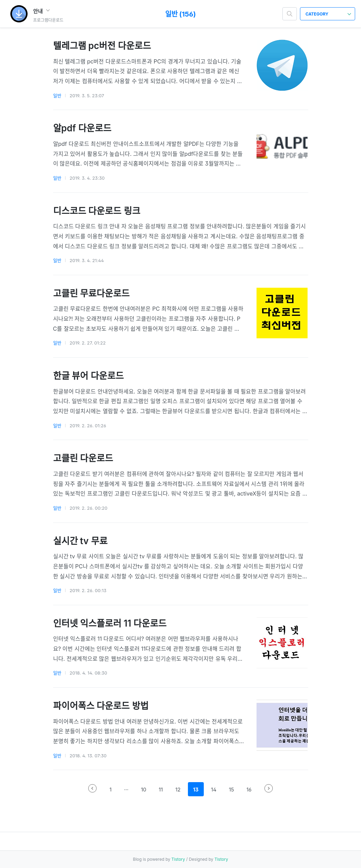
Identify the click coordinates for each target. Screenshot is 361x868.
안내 (41, 11)
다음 (269, 788)
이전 (92, 788)
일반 (57, 96)
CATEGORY (328, 14)
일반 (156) (180, 14)
